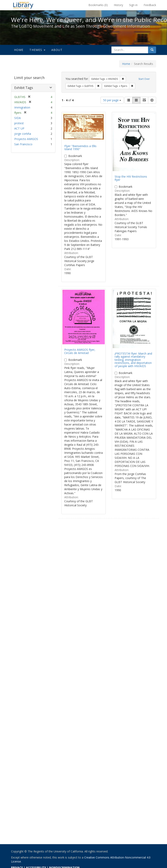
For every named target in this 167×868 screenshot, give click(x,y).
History (118, 5)
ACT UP (19, 128)
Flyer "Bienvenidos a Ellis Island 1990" (80, 147)
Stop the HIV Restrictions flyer (131, 178)
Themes (37, 50)
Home (19, 50)
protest (19, 123)
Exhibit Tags (24, 88)
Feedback (150, 5)
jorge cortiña (23, 134)
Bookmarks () (98, 5)
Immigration (22, 107)
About (57, 50)
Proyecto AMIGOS (26, 139)
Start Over (144, 79)
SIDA (18, 118)
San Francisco (23, 144)
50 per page (112, 100)
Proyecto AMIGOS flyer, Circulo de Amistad (80, 351)
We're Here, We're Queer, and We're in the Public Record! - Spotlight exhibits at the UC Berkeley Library (23, 5)
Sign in (133, 5)
